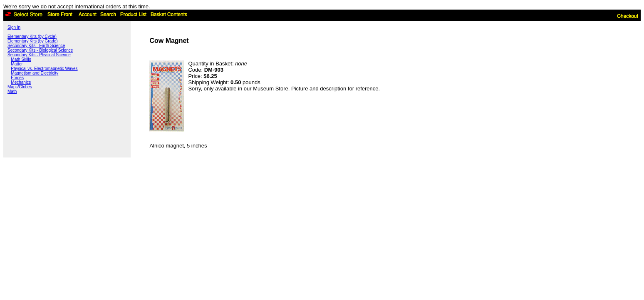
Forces (17, 78)
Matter (17, 64)
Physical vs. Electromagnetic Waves (44, 69)
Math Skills (21, 59)
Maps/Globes (20, 87)
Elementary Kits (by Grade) (33, 41)
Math (12, 91)
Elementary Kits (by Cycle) (32, 36)
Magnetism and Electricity (35, 73)
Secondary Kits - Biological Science (40, 50)
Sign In (14, 27)
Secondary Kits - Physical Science (39, 55)
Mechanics (21, 82)
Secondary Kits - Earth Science (36, 46)
